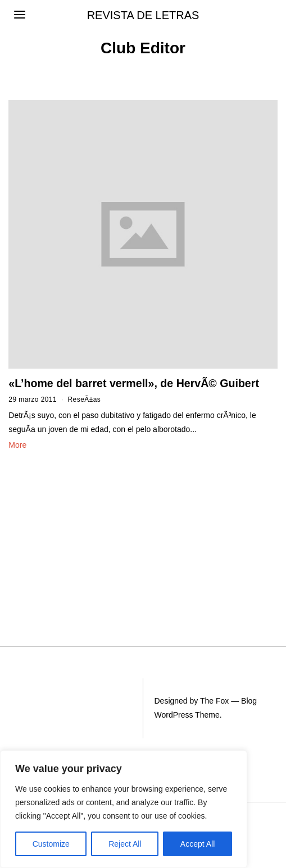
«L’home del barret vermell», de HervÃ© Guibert (134, 383)
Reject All (125, 844)
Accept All (198, 844)
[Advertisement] (67, 529)
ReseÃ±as (85, 399)
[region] (124, 809)
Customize (51, 844)
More (17, 445)
